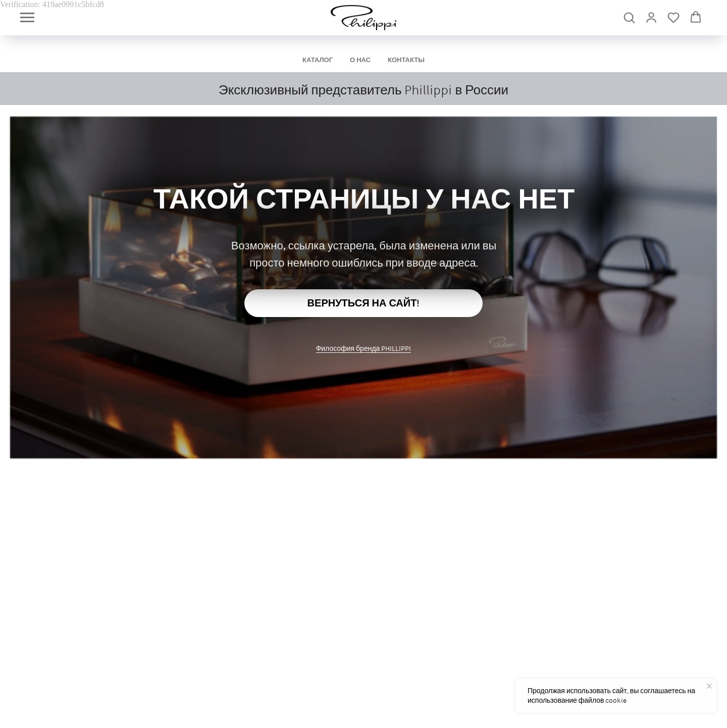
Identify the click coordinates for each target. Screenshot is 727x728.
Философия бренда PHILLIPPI (364, 348)
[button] (629, 17)
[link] (651, 17)
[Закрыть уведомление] (709, 686)
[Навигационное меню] (27, 18)
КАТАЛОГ (318, 60)
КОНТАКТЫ (406, 60)
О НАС (360, 60)
